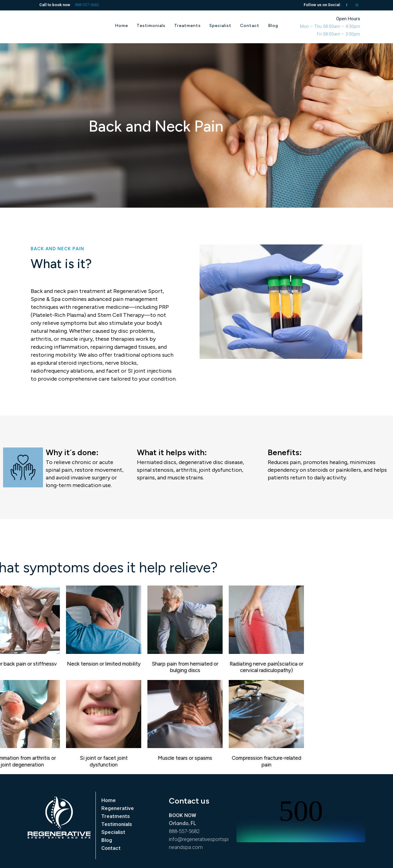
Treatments (116, 816)
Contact (111, 848)
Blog (107, 840)
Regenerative (118, 808)
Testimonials (117, 824)
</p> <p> (301, 819)
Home (109, 800)
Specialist (113, 832)
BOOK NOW (183, 815)
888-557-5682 (87, 5)
